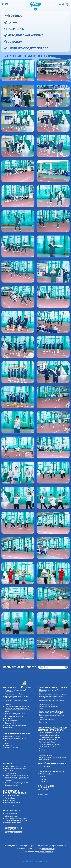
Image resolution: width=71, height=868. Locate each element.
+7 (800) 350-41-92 (44, 777)
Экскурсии (8, 728)
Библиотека (43, 717)
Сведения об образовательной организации (15, 691)
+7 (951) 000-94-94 (44, 766)
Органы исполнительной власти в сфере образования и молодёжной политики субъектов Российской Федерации (17, 778)
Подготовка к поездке (12, 785)
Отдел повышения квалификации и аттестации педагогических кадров (51, 712)
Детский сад (43, 722)
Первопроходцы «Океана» (48, 742)
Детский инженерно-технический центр (52, 694)
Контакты (8, 704)
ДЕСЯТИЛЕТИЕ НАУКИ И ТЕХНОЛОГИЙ (13, 829)
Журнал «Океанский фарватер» (16, 739)
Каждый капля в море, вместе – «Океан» (50, 750)
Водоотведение (10, 800)
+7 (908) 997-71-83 (44, 782)
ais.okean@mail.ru (44, 794)
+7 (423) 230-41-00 (3, 4)
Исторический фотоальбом (48, 740)
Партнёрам (8, 718)
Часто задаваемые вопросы (14, 822)
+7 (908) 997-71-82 (44, 779)
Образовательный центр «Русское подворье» (51, 691)
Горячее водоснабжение (13, 803)
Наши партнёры (10, 723)
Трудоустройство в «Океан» (14, 694)
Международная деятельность (15, 725)
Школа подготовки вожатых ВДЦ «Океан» (16, 701)
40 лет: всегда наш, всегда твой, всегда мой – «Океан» (52, 758)
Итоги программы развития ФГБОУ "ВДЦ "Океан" (17, 697)
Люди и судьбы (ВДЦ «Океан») (50, 737)
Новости (7, 743)
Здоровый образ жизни (47, 704)
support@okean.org (46, 852)
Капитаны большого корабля (49, 735)
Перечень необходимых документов (17, 783)
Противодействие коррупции (14, 716)
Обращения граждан (12, 816)
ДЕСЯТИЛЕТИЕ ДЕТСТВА (14, 832)
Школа (41, 709)
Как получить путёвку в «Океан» (16, 766)
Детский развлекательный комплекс (51, 715)
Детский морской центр (47, 720)
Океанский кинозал (46, 755)
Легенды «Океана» (45, 753)
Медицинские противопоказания (16, 769)
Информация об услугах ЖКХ (15, 714)
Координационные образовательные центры (51, 701)
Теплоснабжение (10, 798)
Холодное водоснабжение (14, 805)
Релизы (7, 741)
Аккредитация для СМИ (13, 736)
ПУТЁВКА (15, 16)
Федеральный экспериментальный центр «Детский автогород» (51, 697)
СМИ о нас (8, 745)
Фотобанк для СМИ (11, 748)
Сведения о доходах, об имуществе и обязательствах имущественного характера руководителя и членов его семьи (18, 709)
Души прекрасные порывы (48, 747)
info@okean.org (7, 4)
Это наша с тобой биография (49, 744)
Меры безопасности (11, 773)
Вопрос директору (11, 814)
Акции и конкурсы (11, 721)
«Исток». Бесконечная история (50, 733)
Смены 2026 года (11, 771)
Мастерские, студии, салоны (49, 707)
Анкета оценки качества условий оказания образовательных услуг (16, 819)
